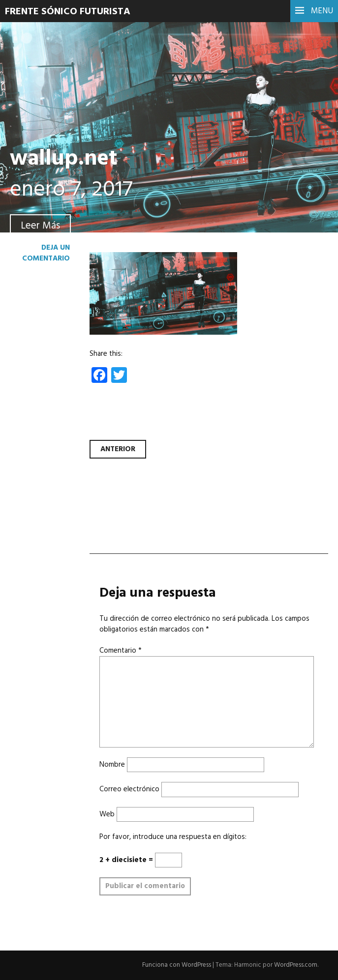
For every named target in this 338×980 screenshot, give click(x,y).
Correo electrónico (129, 789)
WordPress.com (296, 965)
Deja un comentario (46, 253)
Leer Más (40, 226)
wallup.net (64, 159)
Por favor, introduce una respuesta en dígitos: (173, 837)
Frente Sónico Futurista (68, 12)
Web (107, 814)
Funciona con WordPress (177, 965)
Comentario (121, 651)
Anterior (118, 449)
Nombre (112, 765)
